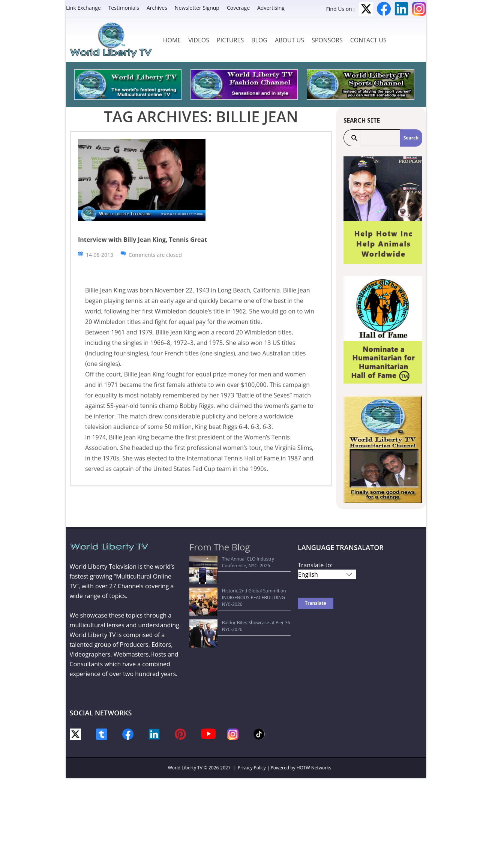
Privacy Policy (252, 768)
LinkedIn (401, 9)
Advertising (271, 8)
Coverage (238, 8)
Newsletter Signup (197, 8)
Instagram (419, 9)
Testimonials (124, 8)
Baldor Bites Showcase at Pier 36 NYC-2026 (239, 595)
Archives (157, 8)
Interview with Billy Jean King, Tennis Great (142, 240)
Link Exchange (83, 8)
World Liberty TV (185, 768)
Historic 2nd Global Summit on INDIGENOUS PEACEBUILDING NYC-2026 (240, 580)
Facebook (384, 9)
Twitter (366, 9)
